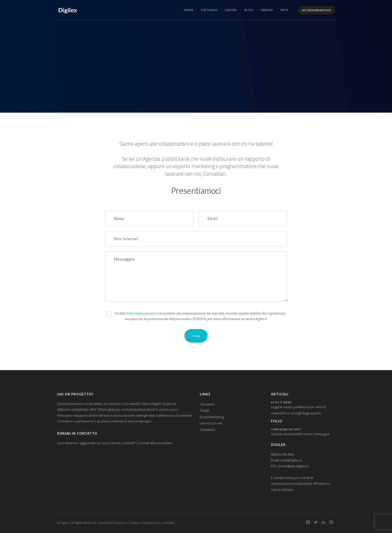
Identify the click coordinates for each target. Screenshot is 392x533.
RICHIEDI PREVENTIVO (316, 10)
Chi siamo (207, 404)
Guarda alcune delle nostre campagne (300, 434)
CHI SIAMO (209, 10)
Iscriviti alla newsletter (155, 443)
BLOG (249, 10)
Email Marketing (212, 417)
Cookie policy (152, 523)
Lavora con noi (211, 423)
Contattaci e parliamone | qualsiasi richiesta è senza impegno (104, 421)
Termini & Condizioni (112, 523)
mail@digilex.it (291, 460)
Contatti (169, 523)
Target (205, 410)
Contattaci (207, 430)
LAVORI (231, 10)
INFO (284, 10)
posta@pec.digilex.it (293, 466)
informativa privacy (142, 313)
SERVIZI (267, 10)
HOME (189, 10)
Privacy (135, 523)
